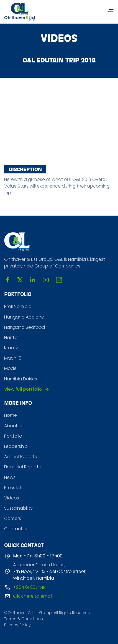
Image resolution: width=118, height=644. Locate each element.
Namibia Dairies (21, 379)
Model (11, 368)
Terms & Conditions (24, 619)
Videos (12, 498)
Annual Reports (20, 457)
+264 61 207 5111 (29, 587)
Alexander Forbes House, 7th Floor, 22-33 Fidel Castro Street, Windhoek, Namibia (50, 571)
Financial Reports (22, 467)
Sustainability (18, 508)
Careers (13, 518)
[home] (20, 12)
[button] (110, 12)
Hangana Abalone (24, 317)
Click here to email (33, 596)
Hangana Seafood (25, 327)
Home (11, 415)
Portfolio (13, 436)
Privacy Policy (17, 625)
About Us (14, 426)
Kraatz (11, 348)
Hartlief (12, 338)
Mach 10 (13, 358)
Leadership (16, 446)
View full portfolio (23, 389)
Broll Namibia (18, 306)
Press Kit (13, 488)
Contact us (16, 529)
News (10, 477)
